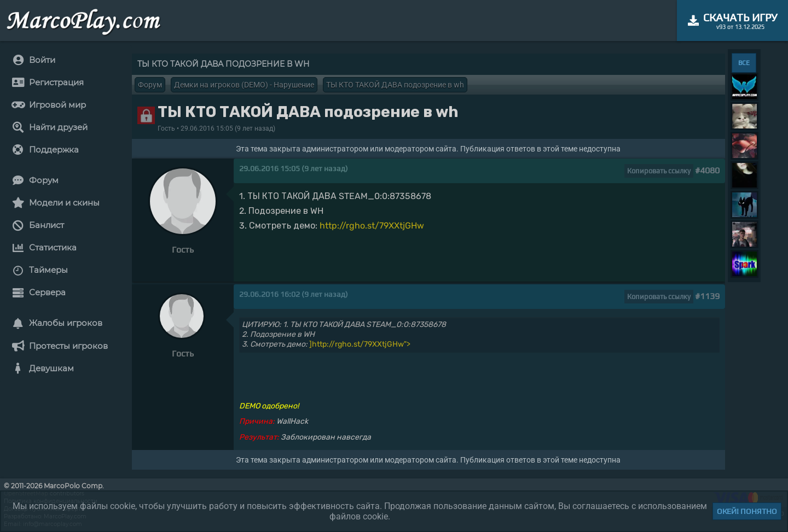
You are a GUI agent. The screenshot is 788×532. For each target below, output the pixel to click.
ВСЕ (744, 63)
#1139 (707, 296)
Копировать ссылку (659, 171)
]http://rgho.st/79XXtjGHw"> (360, 344)
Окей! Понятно (747, 511)
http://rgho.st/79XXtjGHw (372, 226)
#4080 (707, 170)
